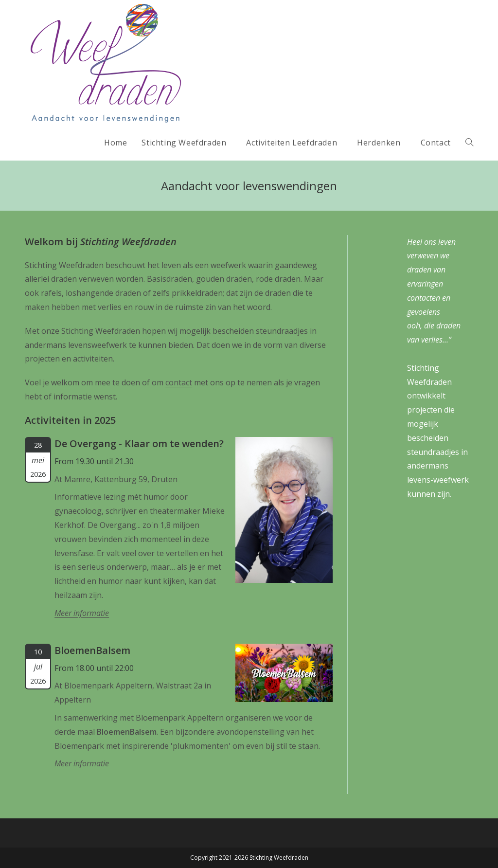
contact (179, 382)
